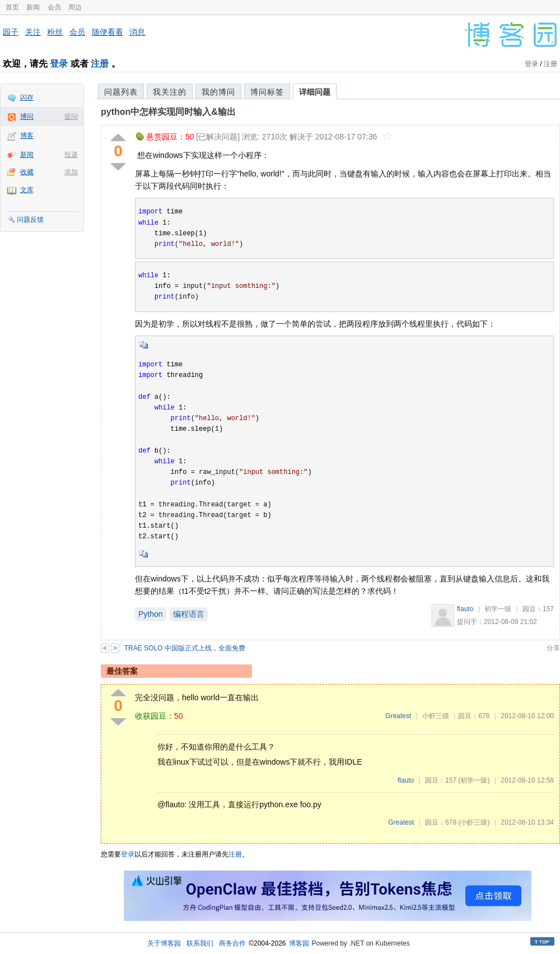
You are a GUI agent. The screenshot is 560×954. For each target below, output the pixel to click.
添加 (71, 172)
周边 (75, 7)
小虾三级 (436, 716)
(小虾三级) (474, 822)
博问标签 (267, 92)
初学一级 (498, 609)
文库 (27, 190)
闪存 (27, 97)
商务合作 (232, 943)
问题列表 (121, 92)
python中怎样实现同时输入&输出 (168, 112)
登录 (59, 64)
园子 (11, 32)
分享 (553, 648)
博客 (27, 136)
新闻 (33, 7)
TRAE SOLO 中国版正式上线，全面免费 (185, 648)
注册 (100, 64)
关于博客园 (164, 943)
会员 (54, 7)
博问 (27, 117)
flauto (465, 609)
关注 (33, 32)
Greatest (398, 716)
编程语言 (189, 614)
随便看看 (108, 32)
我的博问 (218, 92)
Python (151, 614)
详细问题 (315, 92)
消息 (137, 32)
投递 (71, 155)
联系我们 (200, 943)
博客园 (299, 943)
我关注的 (170, 92)
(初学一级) (474, 780)
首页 (12, 7)
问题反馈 (30, 220)
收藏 (27, 172)
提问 (71, 117)
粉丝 (55, 32)
